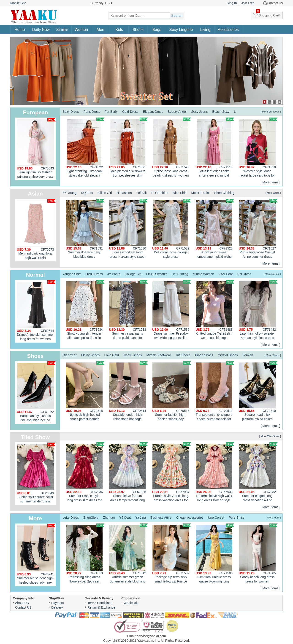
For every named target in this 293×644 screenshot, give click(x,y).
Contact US (23, 607)
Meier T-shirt (200, 193)
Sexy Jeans (199, 112)
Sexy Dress (71, 112)
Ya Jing (141, 518)
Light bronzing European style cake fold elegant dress (85, 148)
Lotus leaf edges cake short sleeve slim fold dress (215, 148)
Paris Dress (92, 112)
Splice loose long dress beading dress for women (172, 147)
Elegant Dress (153, 112)
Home (20, 30)
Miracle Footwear (159, 355)
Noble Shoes (133, 355)
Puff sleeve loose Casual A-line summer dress (258, 229)
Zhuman (109, 518)
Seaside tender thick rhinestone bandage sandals (128, 392)
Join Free (248, 3)
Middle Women (203, 274)
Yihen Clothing (224, 193)
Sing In (232, 3)
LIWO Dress (94, 274)
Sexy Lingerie (181, 30)
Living (205, 30)
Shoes (138, 30)
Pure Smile (236, 518)
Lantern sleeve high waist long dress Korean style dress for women (215, 473)
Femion (248, 355)
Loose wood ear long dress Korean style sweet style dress (128, 229)
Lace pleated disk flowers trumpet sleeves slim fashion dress (128, 148)
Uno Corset (216, 518)
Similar (62, 30)
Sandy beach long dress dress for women (258, 553)
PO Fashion (160, 193)
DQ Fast (87, 193)
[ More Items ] (270, 182)
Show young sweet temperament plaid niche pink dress (215, 229)
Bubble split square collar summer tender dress (36, 473)
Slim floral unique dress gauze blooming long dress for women (215, 554)
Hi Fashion (124, 193)
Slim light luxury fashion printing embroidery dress (36, 148)
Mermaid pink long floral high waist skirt (36, 229)
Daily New (41, 30)
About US (22, 603)
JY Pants (114, 274)
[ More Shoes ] (273, 355)
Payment (58, 603)
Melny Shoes (91, 355)
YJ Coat (125, 518)
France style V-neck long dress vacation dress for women (172, 473)
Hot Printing (180, 274)
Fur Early (111, 112)
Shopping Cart (268, 14)
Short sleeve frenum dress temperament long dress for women (128, 473)
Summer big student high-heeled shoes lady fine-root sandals (36, 555)
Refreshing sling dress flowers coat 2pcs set (85, 553)
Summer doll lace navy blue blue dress (85, 229)
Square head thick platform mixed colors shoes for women (258, 392)
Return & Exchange (101, 607)
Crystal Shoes (228, 355)
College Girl (133, 274)
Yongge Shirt (72, 274)
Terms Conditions (100, 603)
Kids (119, 30)
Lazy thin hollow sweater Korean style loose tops (258, 310)
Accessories (228, 30)
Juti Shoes (183, 355)
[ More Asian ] (273, 193)
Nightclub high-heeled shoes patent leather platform (85, 392)
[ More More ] (273, 518)
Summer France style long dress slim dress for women (85, 473)
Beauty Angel (177, 112)
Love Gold (111, 355)
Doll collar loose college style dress (172, 229)
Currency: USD (101, 3)
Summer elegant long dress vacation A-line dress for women (258, 473)
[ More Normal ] (272, 274)
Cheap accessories (190, 518)
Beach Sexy (221, 112)
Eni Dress (244, 274)
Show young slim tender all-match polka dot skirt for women (85, 310)
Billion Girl (105, 193)
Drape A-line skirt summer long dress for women (36, 310)
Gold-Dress (130, 112)
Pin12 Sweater (156, 274)
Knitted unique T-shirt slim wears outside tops (215, 310)
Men (100, 30)
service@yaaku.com (151, 636)
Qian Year (70, 355)
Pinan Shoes (204, 355)
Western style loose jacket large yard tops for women (258, 148)
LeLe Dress (71, 518)
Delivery (57, 607)
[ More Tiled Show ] (270, 436)
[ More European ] (271, 112)
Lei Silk (142, 193)
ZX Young (69, 193)
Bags (157, 30)
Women (81, 30)
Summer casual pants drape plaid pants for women (128, 310)
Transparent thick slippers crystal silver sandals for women (215, 392)
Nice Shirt (180, 193)
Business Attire (161, 518)
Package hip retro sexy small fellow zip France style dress (172, 554)
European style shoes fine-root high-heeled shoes (36, 393)
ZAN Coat (226, 274)
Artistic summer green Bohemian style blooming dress (128, 554)
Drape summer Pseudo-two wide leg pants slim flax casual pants (172, 310)
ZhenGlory (91, 518)
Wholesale (131, 603)
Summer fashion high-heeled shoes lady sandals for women (172, 392)
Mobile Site (18, 3)
